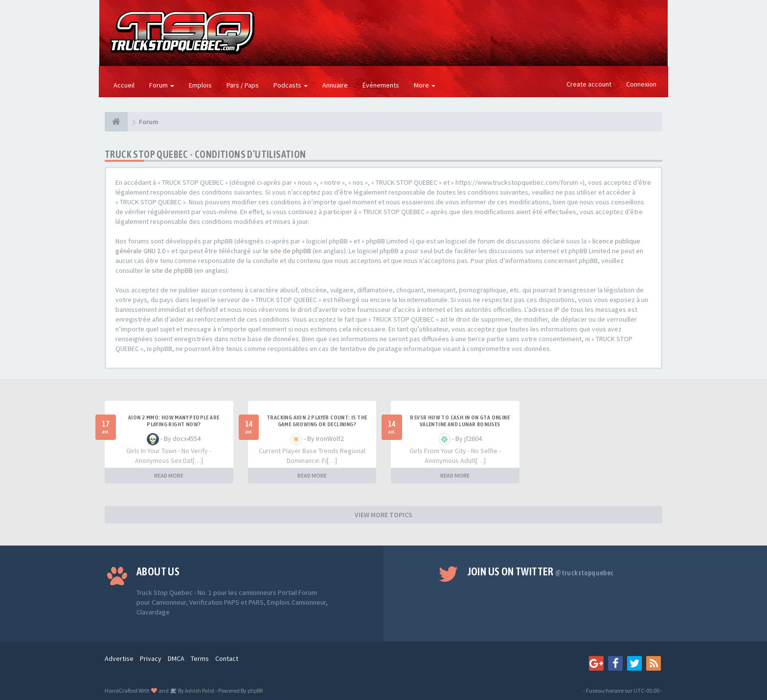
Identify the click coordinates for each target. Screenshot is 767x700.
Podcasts (291, 85)
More (425, 85)
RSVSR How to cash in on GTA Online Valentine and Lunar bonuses (460, 421)
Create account (589, 84)
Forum (162, 85)
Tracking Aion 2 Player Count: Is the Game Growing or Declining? (317, 421)
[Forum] (116, 122)
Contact (227, 658)
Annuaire (335, 85)
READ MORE (169, 475)
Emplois (200, 85)
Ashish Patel (199, 690)
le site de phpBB (287, 251)
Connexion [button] (641, 84)
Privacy (151, 658)
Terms (200, 658)
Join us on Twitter (541, 571)
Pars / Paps (243, 85)
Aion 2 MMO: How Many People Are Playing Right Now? (174, 421)
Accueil (124, 85)
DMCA (176, 658)
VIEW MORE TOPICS (383, 515)
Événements (381, 85)
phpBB (255, 690)
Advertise (119, 658)
